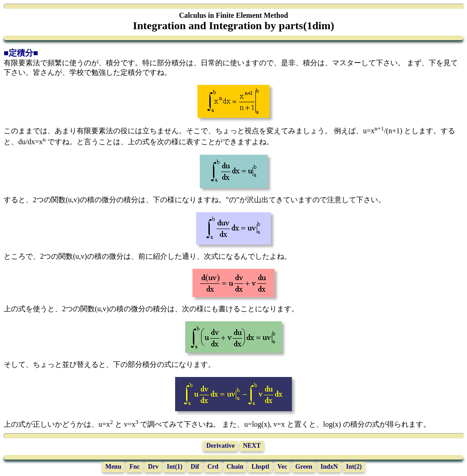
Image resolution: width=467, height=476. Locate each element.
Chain (235, 467)
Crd (213, 467)
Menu (113, 467)
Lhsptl (260, 467)
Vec (282, 467)
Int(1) (175, 467)
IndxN (329, 467)
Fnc (135, 467)
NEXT (252, 446)
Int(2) (354, 467)
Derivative (220, 446)
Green (304, 467)
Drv (153, 467)
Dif (195, 467)
